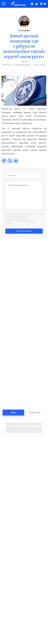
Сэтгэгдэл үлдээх (24, 231)
